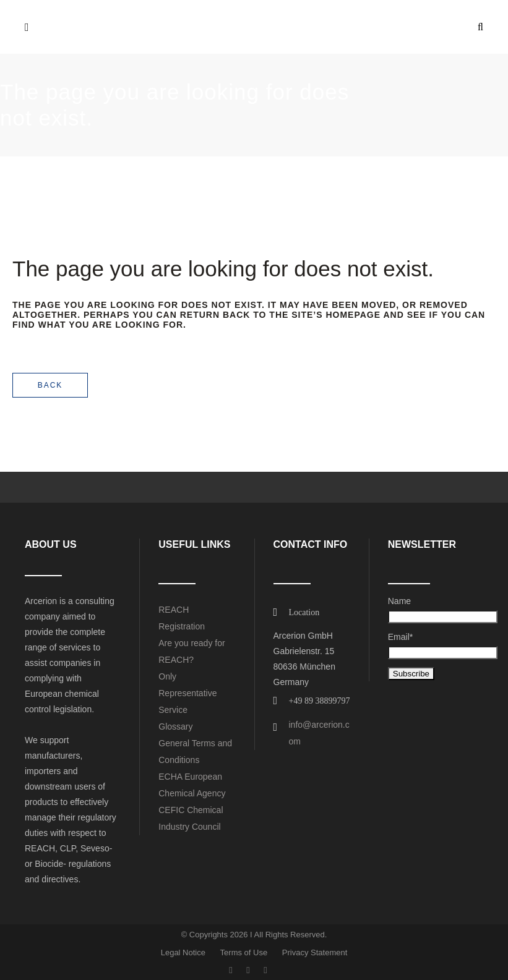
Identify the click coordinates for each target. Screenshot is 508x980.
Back (50, 385)
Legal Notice (183, 952)
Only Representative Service (187, 693)
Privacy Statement (315, 952)
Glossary (175, 726)
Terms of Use (244, 952)
